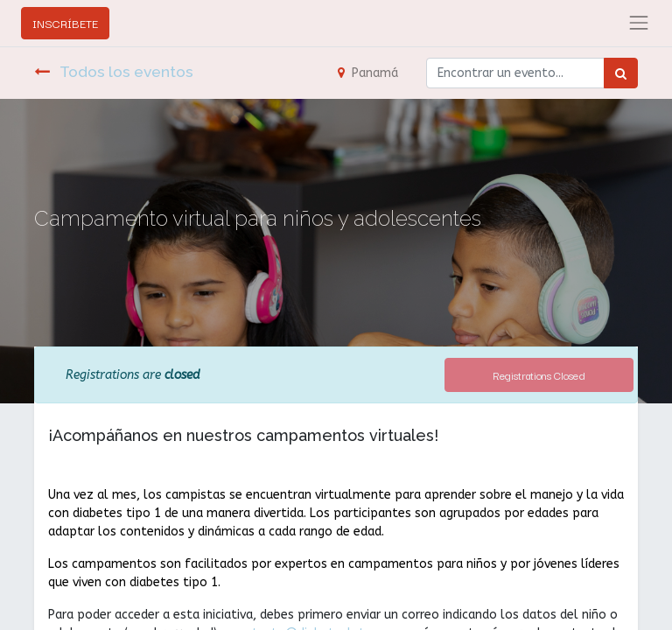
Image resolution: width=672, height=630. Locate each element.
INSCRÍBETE (65, 23)
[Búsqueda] (621, 73)
